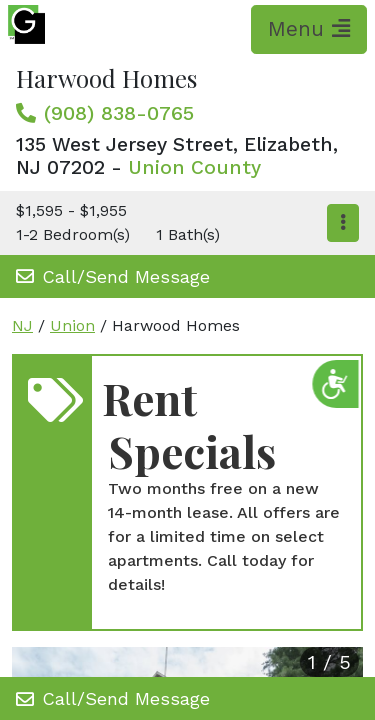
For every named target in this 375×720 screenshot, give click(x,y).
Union (72, 325)
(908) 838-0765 (119, 113)
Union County (194, 167)
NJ (22, 325)
